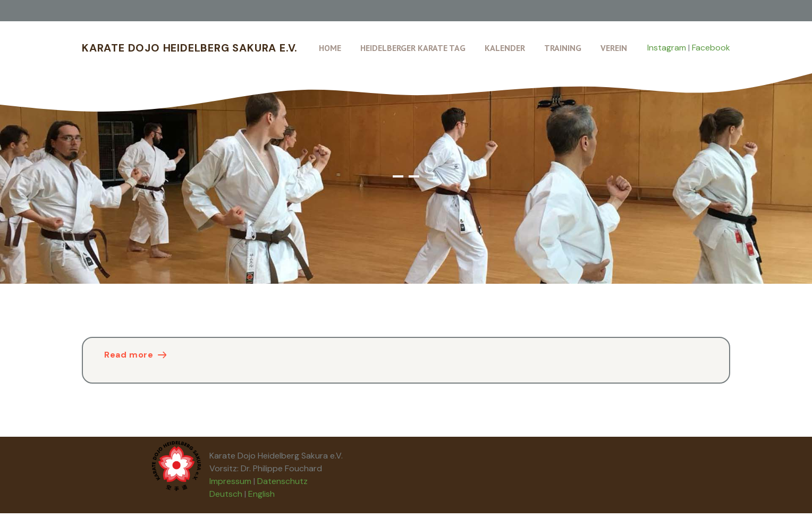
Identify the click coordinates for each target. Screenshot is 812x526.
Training (563, 48)
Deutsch (226, 494)
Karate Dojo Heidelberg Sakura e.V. (190, 48)
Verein (614, 48)
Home (330, 48)
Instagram (667, 48)
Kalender (505, 48)
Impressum (230, 481)
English (261, 494)
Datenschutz (282, 481)
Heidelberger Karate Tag (413, 48)
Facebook (711, 48)
